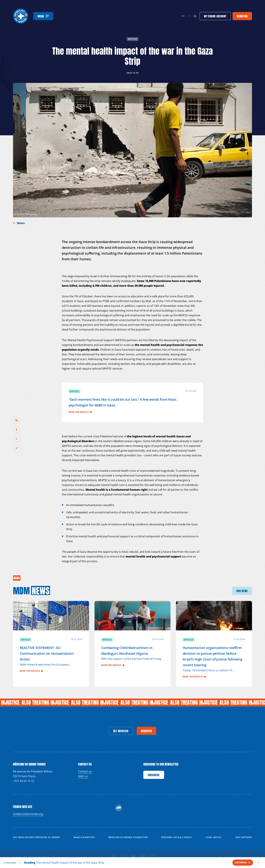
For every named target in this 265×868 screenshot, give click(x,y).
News (21, 223)
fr (189, 16)
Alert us (83, 776)
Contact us (85, 771)
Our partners (244, 837)
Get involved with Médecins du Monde (37, 837)
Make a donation (84, 837)
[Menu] (43, 16)
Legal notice (214, 837)
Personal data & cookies (177, 837)
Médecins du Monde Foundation (128, 837)
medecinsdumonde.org (28, 814)
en (183, 16)
